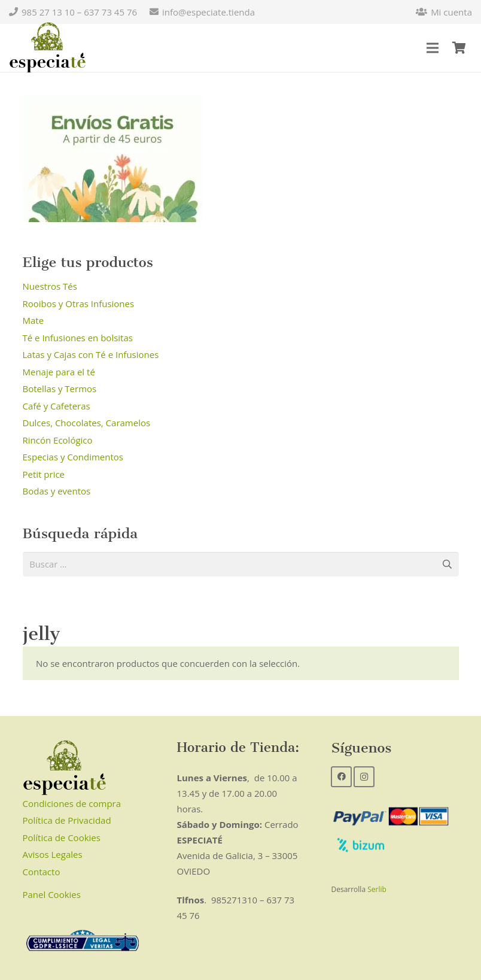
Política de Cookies (62, 838)
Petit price (44, 474)
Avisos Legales (53, 855)
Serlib (377, 890)
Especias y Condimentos (73, 457)
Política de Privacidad (67, 821)
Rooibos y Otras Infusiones (79, 304)
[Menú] (433, 48)
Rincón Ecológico (58, 440)
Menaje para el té (59, 372)
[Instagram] (364, 777)
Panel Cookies (52, 895)
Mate (34, 320)
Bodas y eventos (57, 491)
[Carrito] (459, 48)
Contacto (42, 872)
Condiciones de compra (72, 804)
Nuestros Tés (50, 286)
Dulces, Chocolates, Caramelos (87, 423)
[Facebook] (341, 777)
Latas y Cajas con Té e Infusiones (91, 354)
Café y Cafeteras (57, 406)
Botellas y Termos (60, 389)
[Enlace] (48, 48)
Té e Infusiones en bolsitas (78, 338)
